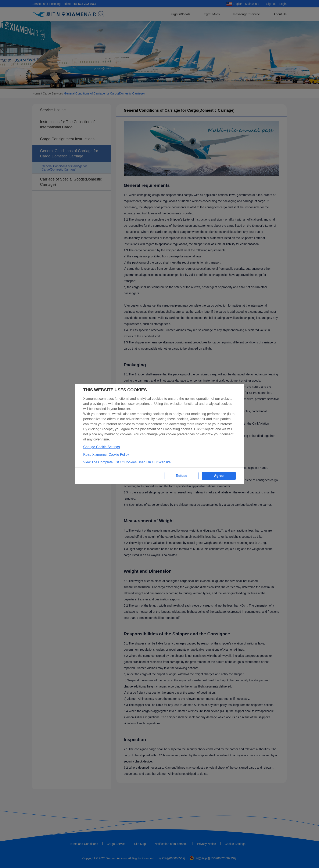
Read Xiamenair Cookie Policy (106, 455)
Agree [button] (219, 476)
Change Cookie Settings (102, 447)
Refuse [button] (181, 476)
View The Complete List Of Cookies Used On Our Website (127, 462)
